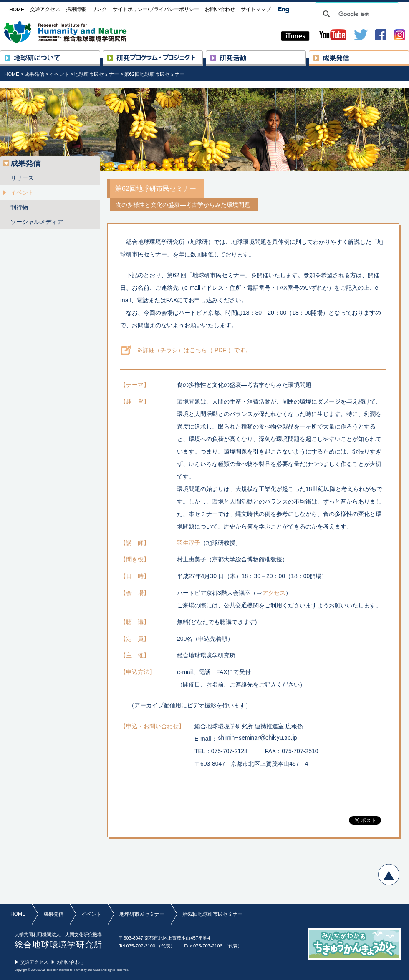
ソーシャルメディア (37, 222)
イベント (59, 74)
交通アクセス (45, 9)
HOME (12, 74)
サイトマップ (256, 9)
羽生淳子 (189, 543)
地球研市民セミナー (96, 74)
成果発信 (409, 54)
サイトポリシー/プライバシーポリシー (156, 9)
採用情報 (76, 9)
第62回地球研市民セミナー (154, 74)
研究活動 (306, 54)
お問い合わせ (220, 9)
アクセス (274, 593)
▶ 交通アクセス (31, 962)
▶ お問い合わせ (68, 962)
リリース (22, 178)
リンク (99, 9)
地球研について (100, 54)
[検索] (356, 14)
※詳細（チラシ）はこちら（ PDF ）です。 (194, 350)
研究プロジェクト (203, 54)
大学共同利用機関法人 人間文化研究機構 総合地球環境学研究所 (81, 32)
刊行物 (19, 207)
